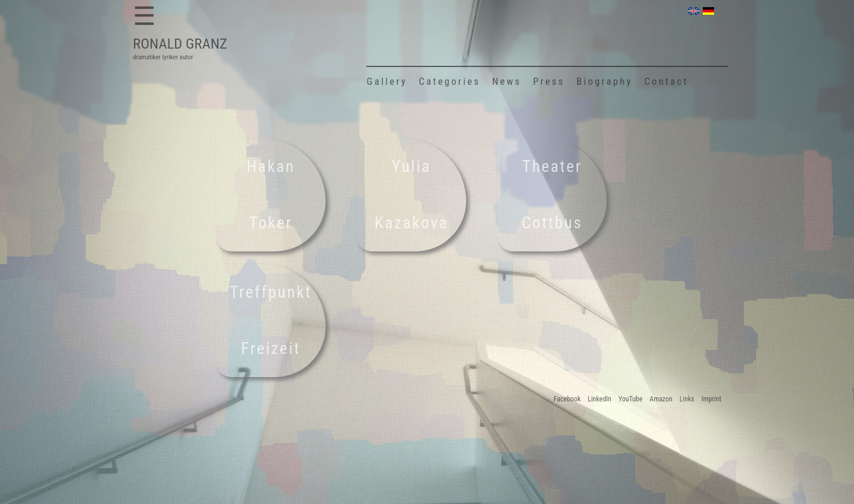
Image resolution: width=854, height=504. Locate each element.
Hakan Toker (271, 195)
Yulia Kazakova (412, 195)
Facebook (568, 399)
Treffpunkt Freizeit (271, 321)
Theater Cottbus (552, 195)
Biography (605, 82)
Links (687, 399)
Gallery (387, 82)
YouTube (631, 399)
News (507, 82)
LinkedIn (600, 399)
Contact (667, 82)
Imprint (712, 399)
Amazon (661, 399)
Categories (450, 82)
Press (549, 82)
